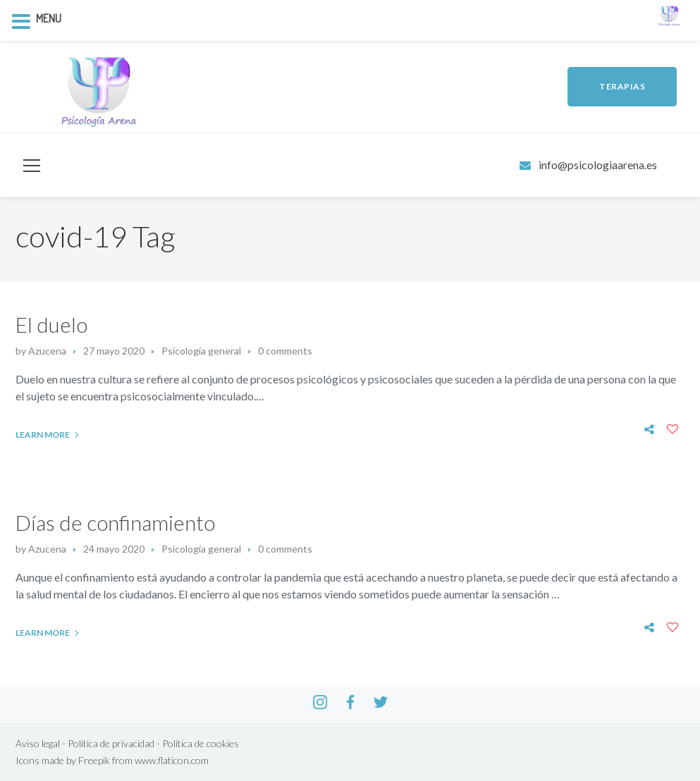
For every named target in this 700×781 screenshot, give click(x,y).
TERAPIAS (622, 86)
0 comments (285, 351)
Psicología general (201, 351)
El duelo (51, 324)
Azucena (47, 351)
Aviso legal (38, 743)
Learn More (43, 435)
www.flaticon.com (172, 760)
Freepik (94, 760)
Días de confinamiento (115, 522)
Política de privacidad (111, 743)
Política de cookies (201, 743)
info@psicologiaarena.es (598, 165)
